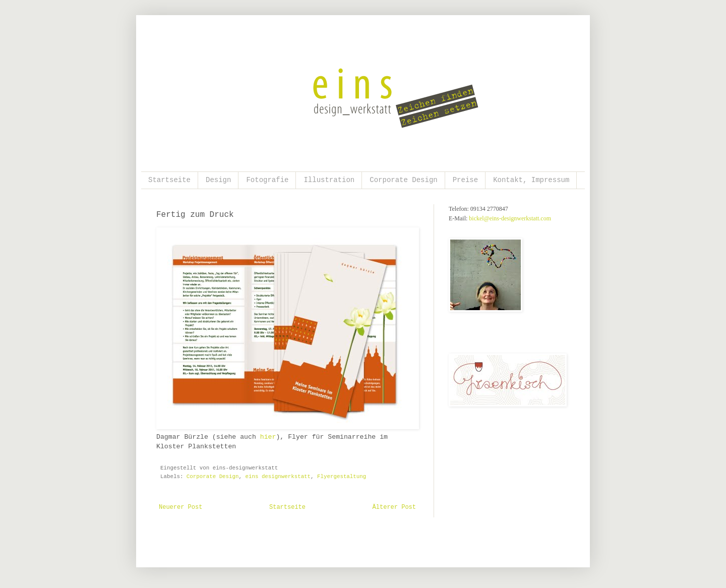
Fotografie (267, 180)
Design (218, 180)
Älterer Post (394, 507)
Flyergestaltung (342, 477)
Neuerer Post (180, 507)
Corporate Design (403, 180)
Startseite (169, 180)
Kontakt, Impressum (531, 180)
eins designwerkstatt (278, 477)
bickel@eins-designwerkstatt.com (510, 218)
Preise (465, 180)
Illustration (329, 180)
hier (268, 437)
